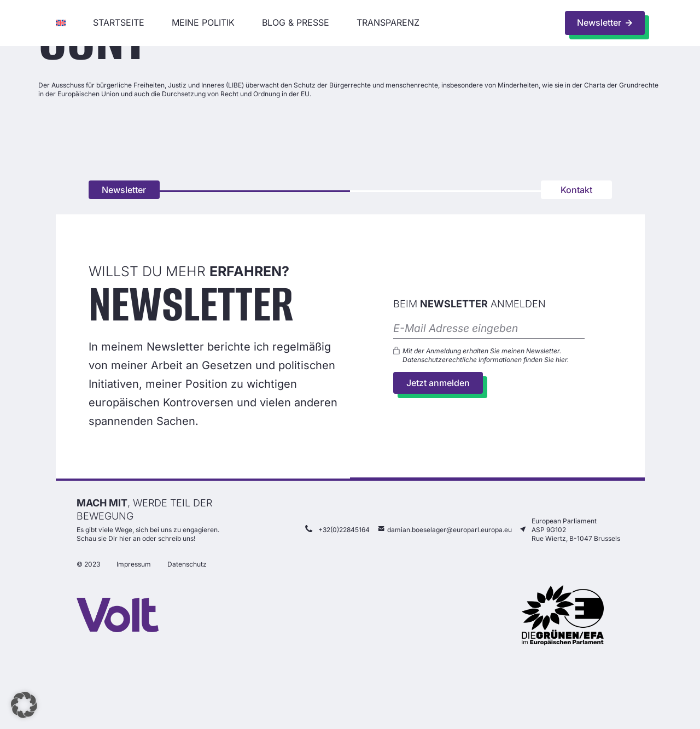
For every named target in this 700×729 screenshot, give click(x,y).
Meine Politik (203, 22)
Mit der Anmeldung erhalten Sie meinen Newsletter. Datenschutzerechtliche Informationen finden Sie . (486, 356)
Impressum (134, 566)
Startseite (119, 22)
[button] (24, 705)
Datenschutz (187, 566)
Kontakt (576, 190)
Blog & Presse (296, 22)
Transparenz (388, 22)
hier (561, 360)
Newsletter (124, 190)
